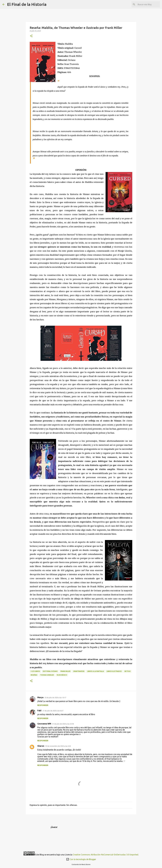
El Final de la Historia (27, 4)
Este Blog (40, 855)
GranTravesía (79, 671)
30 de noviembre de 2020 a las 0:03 (58, 746)
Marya (40, 697)
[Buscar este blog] (147, 4)
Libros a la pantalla (95, 671)
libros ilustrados (114, 671)
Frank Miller (65, 671)
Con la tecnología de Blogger (81, 859)
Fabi (39, 711)
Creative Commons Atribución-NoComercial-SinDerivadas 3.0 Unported (105, 855)
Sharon (41, 746)
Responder (43, 705)
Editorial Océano (50, 671)
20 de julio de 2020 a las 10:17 (55, 698)
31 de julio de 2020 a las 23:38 (63, 724)
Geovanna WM (44, 724)
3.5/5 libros (35, 671)
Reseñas (34, 675)
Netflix (128, 671)
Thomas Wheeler (47, 675)
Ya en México (62, 675)
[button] (31, 36)
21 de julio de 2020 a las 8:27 (53, 711)
